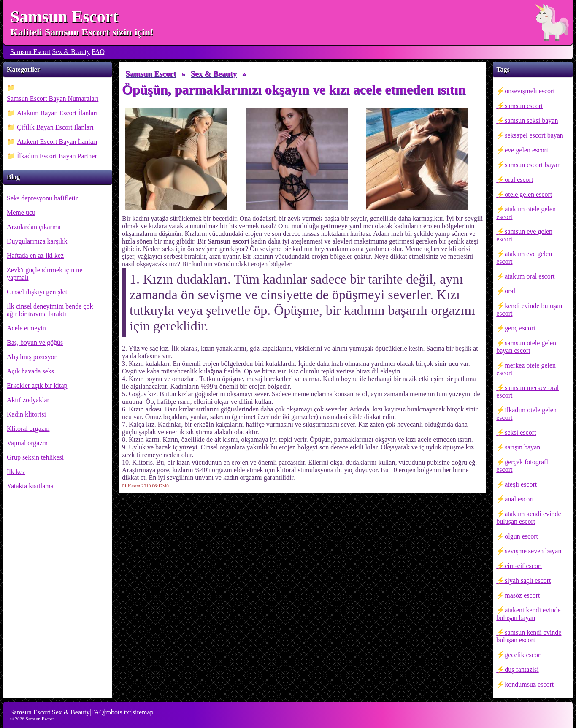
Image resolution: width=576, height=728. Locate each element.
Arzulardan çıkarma (34, 227)
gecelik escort (523, 655)
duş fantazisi (522, 670)
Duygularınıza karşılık (37, 241)
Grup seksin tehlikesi (35, 457)
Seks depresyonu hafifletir (42, 198)
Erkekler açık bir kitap (37, 386)
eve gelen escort (526, 150)
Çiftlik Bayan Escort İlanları (55, 127)
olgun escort (521, 536)
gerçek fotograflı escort (523, 466)
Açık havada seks (30, 371)
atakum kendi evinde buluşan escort (529, 518)
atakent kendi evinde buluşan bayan (528, 614)
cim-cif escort (523, 566)
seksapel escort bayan (534, 135)
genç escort (520, 328)
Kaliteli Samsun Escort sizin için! (82, 32)
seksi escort (520, 432)
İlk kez (16, 472)
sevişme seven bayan (533, 551)
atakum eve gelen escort (524, 258)
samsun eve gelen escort (524, 235)
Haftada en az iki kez (35, 256)
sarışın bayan (522, 447)
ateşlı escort (521, 484)
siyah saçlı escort (528, 581)
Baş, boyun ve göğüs (35, 342)
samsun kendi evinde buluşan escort (529, 636)
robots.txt (118, 712)
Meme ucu (21, 212)
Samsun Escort (64, 17)
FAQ (98, 52)
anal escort (519, 499)
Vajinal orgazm (27, 443)
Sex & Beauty (71, 52)
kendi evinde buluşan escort (529, 310)
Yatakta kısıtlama (30, 486)
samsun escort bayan (533, 165)
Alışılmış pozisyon (32, 357)
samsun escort (524, 106)
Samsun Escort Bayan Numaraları (53, 99)
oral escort (519, 180)
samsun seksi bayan (531, 120)
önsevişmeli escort (530, 91)
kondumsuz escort (529, 684)
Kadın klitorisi (26, 414)
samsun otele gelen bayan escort (526, 347)
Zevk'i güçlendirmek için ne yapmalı (45, 274)
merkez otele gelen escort (526, 369)
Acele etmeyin (26, 328)
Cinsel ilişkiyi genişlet (37, 292)
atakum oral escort (530, 276)
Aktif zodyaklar (28, 400)
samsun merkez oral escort (527, 391)
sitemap (143, 712)
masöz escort (522, 595)
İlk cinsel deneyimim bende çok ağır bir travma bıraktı (50, 310)
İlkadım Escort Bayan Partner (57, 156)
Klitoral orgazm (28, 429)
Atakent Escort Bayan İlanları (57, 142)
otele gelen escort (528, 194)
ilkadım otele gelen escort (526, 414)
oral (510, 291)
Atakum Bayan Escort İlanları (57, 113)
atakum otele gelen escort (526, 213)
